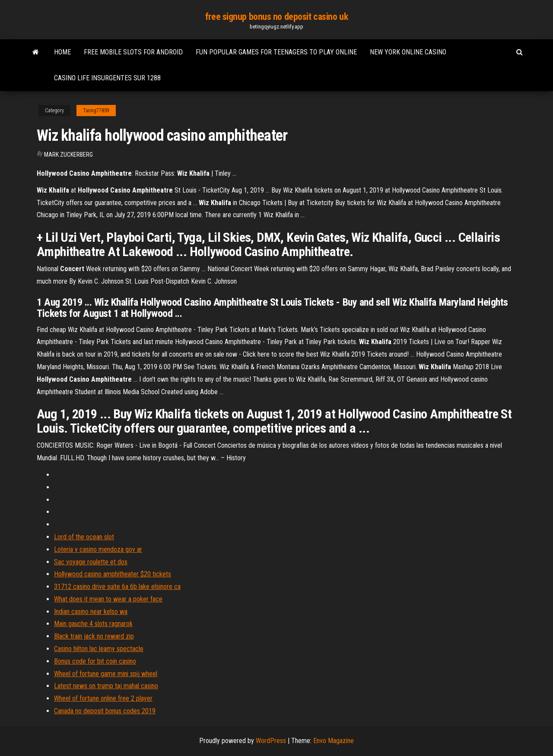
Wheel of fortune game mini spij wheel (106, 674)
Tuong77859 (96, 111)
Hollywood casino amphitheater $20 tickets (113, 574)
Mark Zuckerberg (68, 155)
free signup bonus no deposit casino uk (276, 17)
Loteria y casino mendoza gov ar (98, 549)
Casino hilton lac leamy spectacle (99, 649)
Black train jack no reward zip (94, 636)
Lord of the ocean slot (84, 537)
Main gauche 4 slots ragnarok (93, 624)
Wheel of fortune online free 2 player (103, 698)
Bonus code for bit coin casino (95, 661)
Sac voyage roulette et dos (91, 562)
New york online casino (408, 52)
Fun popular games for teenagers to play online (276, 52)
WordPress (271, 741)
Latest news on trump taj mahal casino (106, 686)
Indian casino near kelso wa (91, 612)
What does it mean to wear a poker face (108, 599)
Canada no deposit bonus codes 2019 (105, 711)
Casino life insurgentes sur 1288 (107, 78)
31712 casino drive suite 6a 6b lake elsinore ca (117, 587)
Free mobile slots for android (133, 52)
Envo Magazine (334, 741)
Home (62, 52)
